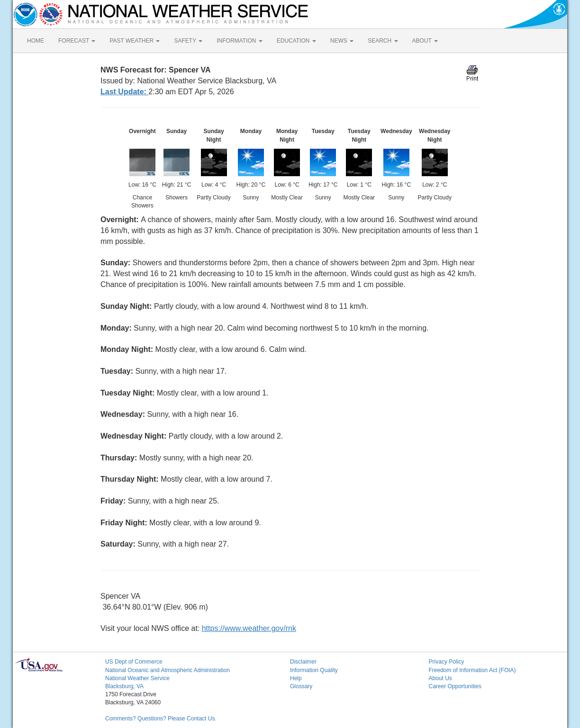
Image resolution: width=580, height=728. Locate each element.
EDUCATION (296, 41)
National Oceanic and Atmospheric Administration (168, 670)
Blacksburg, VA (124, 686)
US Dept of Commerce (134, 662)
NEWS (342, 41)
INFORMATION (239, 41)
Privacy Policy (447, 662)
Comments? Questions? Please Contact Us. (161, 719)
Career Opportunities (455, 686)
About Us (440, 678)
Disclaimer (303, 662)
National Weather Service (137, 678)
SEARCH (383, 41)
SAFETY (188, 41)
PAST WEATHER (135, 41)
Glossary (301, 686)
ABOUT (425, 41)
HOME (36, 41)
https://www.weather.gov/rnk (249, 628)
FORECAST (77, 41)
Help (296, 678)
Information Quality (314, 670)
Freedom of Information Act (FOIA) (472, 670)
